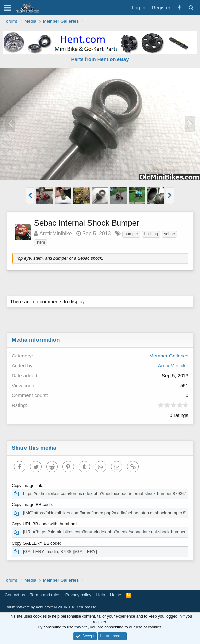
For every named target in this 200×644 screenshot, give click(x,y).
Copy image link (27, 485)
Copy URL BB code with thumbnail (44, 524)
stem (41, 242)
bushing (151, 234)
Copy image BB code (32, 505)
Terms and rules (45, 595)
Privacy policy (78, 595)
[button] (7, 8)
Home (116, 595)
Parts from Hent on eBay (100, 59)
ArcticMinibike (56, 234)
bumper (132, 234)
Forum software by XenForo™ (51, 607)
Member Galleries (169, 356)
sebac (169, 234)
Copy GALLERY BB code (36, 543)
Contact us (15, 595)
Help (101, 595)
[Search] (191, 7)
